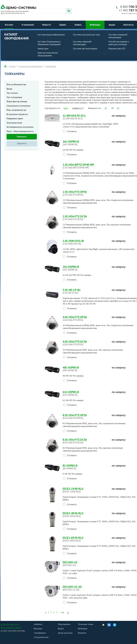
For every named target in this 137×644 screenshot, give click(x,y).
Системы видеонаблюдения (51, 35)
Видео (61, 629)
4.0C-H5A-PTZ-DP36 (86, 318)
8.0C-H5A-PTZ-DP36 (86, 417)
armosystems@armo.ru (10, 624)
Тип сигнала (12, 93)
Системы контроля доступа (86, 35)
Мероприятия (64, 624)
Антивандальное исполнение (20, 127)
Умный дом (43, 48)
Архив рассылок (65, 633)
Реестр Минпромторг (16, 84)
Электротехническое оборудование (48, 54)
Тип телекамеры (14, 97)
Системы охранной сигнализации (82, 43)
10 (106, 108)
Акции (112, 25)
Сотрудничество (41, 637)
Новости (47, 25)
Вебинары (95, 25)
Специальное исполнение (18, 106)
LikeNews (38, 624)
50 (118, 108)
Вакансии (82, 633)
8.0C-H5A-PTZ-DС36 (86, 441)
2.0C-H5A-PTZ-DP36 (86, 193)
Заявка (78, 25)
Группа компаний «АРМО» (11, 627)
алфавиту (77, 108)
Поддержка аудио (15, 118)
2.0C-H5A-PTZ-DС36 (86, 218)
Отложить (72, 131)
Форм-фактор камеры (17, 101)
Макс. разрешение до (16, 110)
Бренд (9, 89)
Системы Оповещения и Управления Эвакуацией (49, 43)
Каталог (9, 25)
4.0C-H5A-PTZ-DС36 (86, 343)
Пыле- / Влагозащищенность (20, 131)
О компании (28, 25)
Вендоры (38, 629)
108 (63, 613)
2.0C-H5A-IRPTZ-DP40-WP (86, 166)
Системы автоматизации (85, 48)
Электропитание (14, 123)
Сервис (63, 25)
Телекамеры (51, 66)
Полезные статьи (86, 624)
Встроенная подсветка (17, 114)
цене (66, 108)
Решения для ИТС (117, 48)
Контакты (129, 25)
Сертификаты (40, 633)
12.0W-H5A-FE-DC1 (86, 117)
